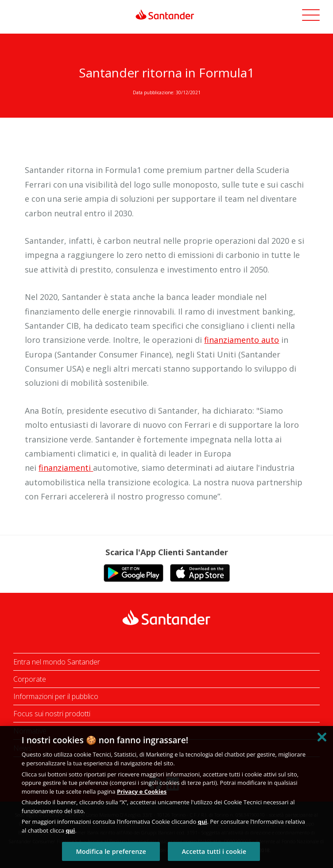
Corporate (30, 679)
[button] (311, 16)
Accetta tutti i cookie (214, 851)
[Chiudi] (322, 737)
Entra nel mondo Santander (57, 662)
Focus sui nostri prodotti (52, 714)
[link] (166, 15)
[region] (166, 797)
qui (203, 822)
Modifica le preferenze (111, 851)
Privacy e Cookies (142, 791)
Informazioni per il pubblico (56, 696)
